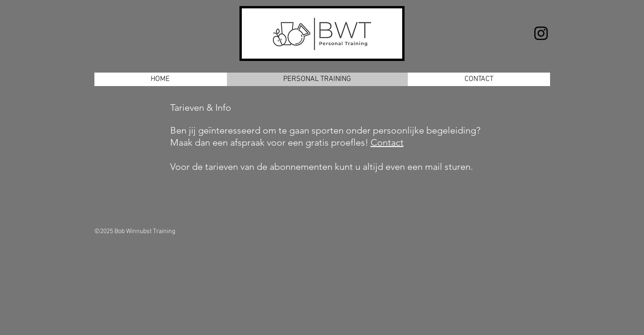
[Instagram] (541, 33)
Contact (387, 142)
